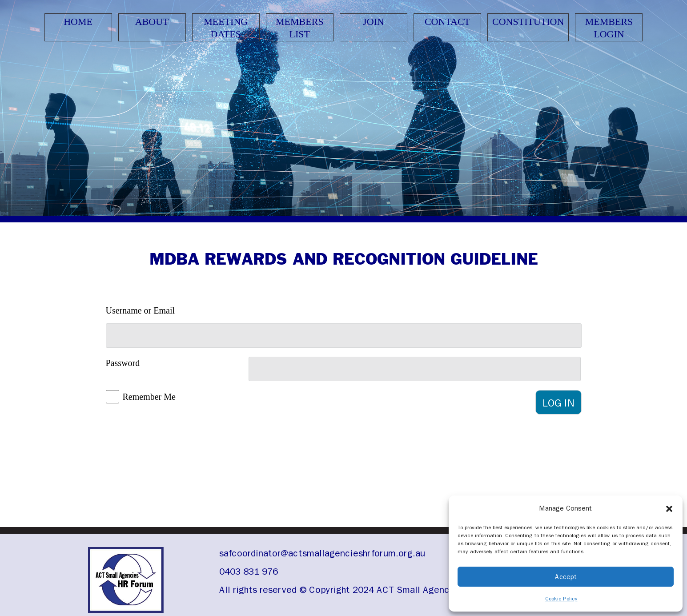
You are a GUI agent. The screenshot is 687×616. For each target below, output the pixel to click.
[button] (669, 508)
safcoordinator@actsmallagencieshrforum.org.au (322, 553)
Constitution (528, 22)
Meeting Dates (226, 28)
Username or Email (141, 310)
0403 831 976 (249, 572)
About (152, 22)
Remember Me (149, 397)
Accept (566, 577)
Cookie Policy (561, 599)
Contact (447, 22)
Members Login (609, 28)
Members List (300, 28)
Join (374, 22)
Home (78, 22)
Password (123, 363)
